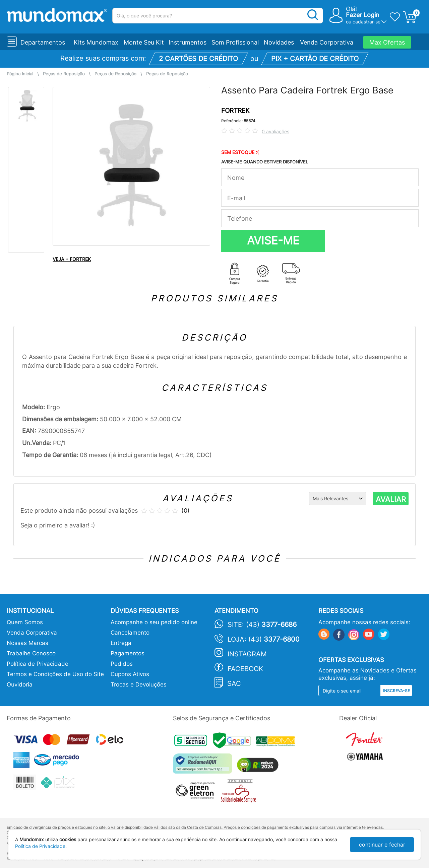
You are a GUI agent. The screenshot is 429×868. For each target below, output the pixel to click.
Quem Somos (25, 622)
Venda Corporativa (327, 42)
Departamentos (43, 42)
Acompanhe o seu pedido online (154, 622)
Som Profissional (235, 42)
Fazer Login (363, 15)
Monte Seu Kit (144, 42)
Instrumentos (188, 42)
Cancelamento (130, 633)
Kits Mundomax (96, 42)
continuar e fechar (382, 845)
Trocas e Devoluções (139, 684)
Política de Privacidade (38, 664)
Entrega (121, 643)
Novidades (279, 42)
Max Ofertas (387, 42)
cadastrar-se (366, 22)
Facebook (245, 669)
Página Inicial (20, 74)
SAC (234, 683)
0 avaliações (275, 131)
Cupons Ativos (130, 674)
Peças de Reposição (64, 74)
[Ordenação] (338, 499)
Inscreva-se (396, 691)
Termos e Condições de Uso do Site (55, 674)
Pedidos (122, 664)
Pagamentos (128, 653)
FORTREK (235, 111)
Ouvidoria (20, 684)
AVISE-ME (273, 240)
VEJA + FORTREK (72, 259)
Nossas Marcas (27, 643)
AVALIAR (391, 499)
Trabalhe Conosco (31, 653)
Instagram (247, 654)
